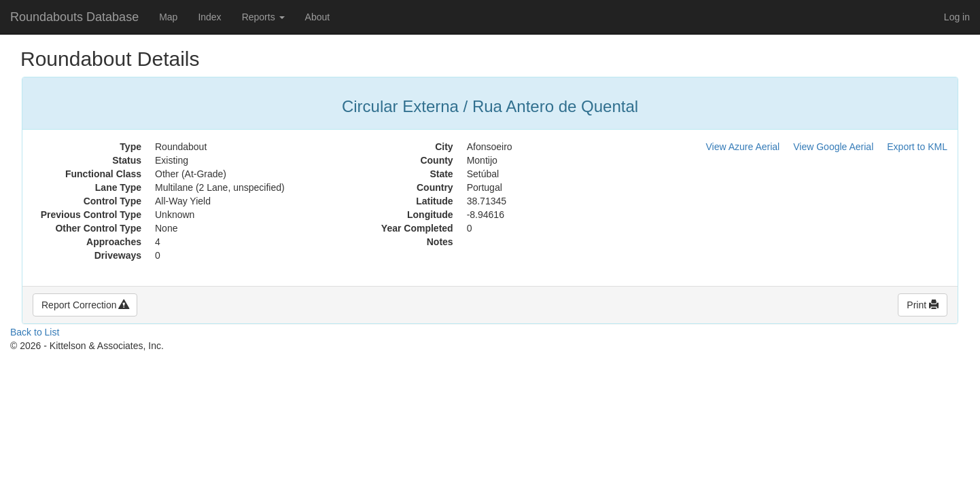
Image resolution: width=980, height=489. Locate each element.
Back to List (35, 332)
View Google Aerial (833, 147)
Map (168, 17)
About (318, 17)
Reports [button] (263, 17)
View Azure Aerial (743, 147)
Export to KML (917, 147)
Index (209, 17)
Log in (957, 17)
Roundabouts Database (74, 17)
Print (923, 305)
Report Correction (85, 305)
